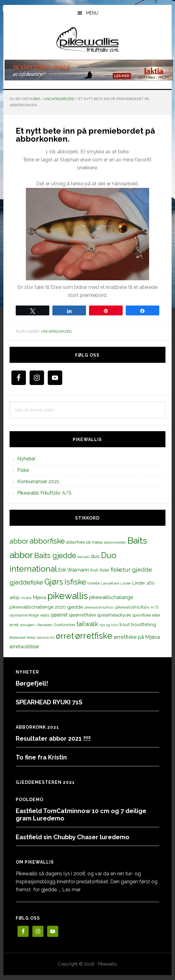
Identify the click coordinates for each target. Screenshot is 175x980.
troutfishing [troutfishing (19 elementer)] (144, 625)
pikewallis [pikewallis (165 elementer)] (68, 596)
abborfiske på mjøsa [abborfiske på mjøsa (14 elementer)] (84, 542)
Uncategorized (56, 331)
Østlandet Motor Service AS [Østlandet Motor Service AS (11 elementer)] (32, 638)
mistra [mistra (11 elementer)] (26, 598)
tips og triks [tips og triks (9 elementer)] (109, 625)
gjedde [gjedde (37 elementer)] (142, 570)
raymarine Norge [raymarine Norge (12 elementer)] (24, 615)
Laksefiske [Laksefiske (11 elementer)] (110, 583)
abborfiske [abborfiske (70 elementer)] (47, 541)
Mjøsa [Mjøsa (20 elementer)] (39, 597)
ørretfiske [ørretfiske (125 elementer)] (94, 636)
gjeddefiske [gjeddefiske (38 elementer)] (26, 582)
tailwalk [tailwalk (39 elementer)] (87, 624)
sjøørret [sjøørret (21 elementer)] (59, 615)
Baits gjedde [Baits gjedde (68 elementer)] (55, 556)
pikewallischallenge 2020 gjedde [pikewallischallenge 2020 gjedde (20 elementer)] (46, 607)
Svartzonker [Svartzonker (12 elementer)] (65, 625)
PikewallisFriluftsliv (87, 41)
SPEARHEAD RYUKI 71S (49, 702)
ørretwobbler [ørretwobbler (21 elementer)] (24, 647)
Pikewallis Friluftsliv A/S (44, 493)
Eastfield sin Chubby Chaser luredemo (73, 837)
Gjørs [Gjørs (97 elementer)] (54, 582)
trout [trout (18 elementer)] (124, 624)
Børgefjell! (32, 683)
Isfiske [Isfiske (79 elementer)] (75, 582)
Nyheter (26, 459)
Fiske (23, 470)
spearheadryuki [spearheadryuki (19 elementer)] (114, 615)
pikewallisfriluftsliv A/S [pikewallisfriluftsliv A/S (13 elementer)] (137, 607)
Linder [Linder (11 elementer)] (126, 583)
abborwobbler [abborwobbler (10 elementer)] (115, 542)
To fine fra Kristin (41, 757)
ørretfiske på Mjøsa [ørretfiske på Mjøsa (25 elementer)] (137, 637)
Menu (92, 13)
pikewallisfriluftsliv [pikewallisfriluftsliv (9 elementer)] (99, 607)
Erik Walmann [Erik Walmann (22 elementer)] (74, 570)
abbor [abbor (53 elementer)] (19, 541)
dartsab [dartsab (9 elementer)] (83, 557)
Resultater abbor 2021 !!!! (53, 739)
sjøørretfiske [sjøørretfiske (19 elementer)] (82, 615)
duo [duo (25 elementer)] (95, 556)
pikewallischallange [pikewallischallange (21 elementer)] (111, 597)
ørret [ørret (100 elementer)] (65, 636)
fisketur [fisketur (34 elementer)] (121, 569)
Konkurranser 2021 (38, 482)
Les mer (71, 890)
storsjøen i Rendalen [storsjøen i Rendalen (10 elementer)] (36, 625)
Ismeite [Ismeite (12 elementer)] (94, 583)
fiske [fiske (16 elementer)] (105, 570)
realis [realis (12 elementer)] (45, 615)
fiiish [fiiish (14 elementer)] (94, 570)
